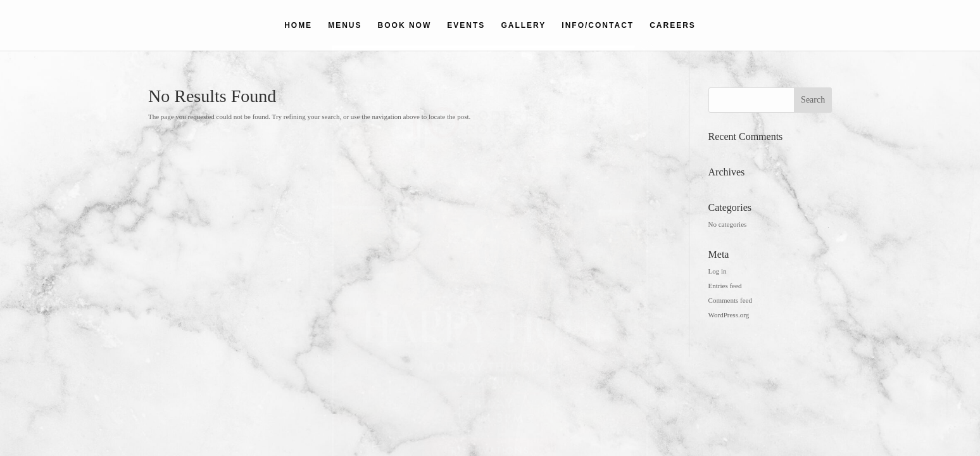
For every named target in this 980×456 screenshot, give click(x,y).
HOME (298, 25)
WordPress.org (729, 315)
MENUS (345, 25)
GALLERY (523, 25)
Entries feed (725, 286)
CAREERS (673, 25)
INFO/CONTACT (598, 25)
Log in (718, 271)
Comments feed (730, 300)
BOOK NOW (405, 25)
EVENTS (466, 25)
